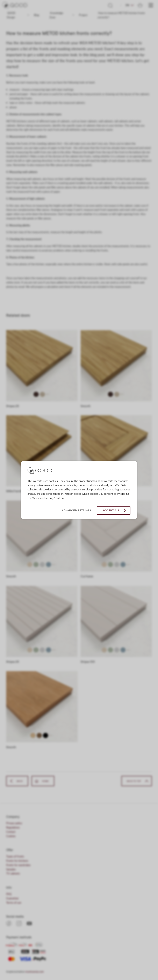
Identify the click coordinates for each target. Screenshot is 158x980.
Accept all (111, 511)
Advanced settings (77, 511)
